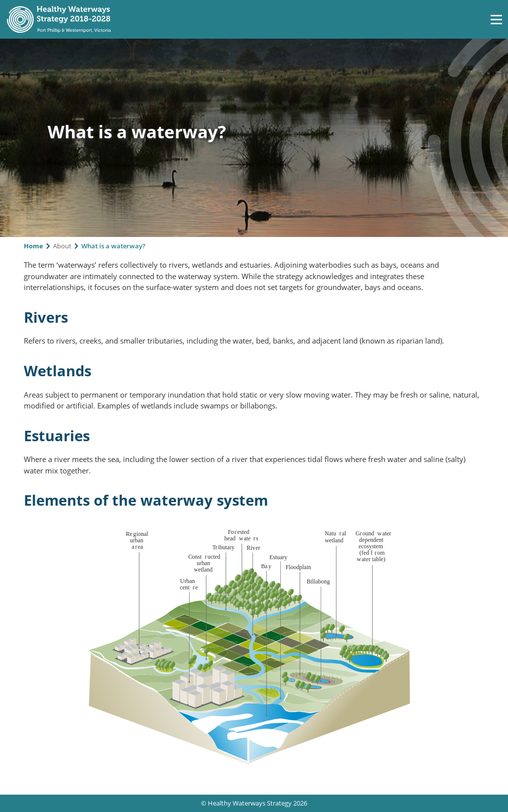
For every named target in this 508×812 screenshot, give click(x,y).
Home (33, 246)
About (62, 246)
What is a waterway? (113, 246)
